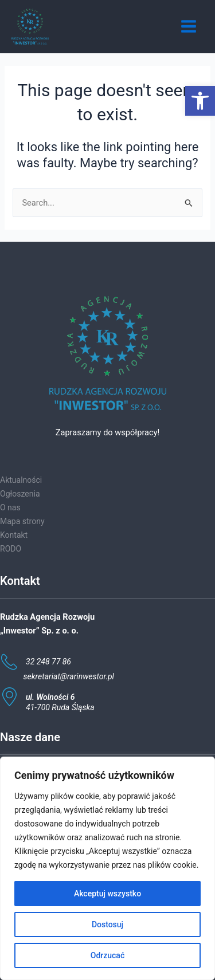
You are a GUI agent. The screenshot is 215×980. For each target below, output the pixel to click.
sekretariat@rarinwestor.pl (69, 676)
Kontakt (14, 535)
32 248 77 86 (48, 662)
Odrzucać (107, 955)
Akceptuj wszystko (107, 894)
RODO (11, 549)
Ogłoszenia (20, 494)
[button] (200, 101)
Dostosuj (107, 924)
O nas (10, 507)
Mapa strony (22, 521)
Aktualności (21, 480)
